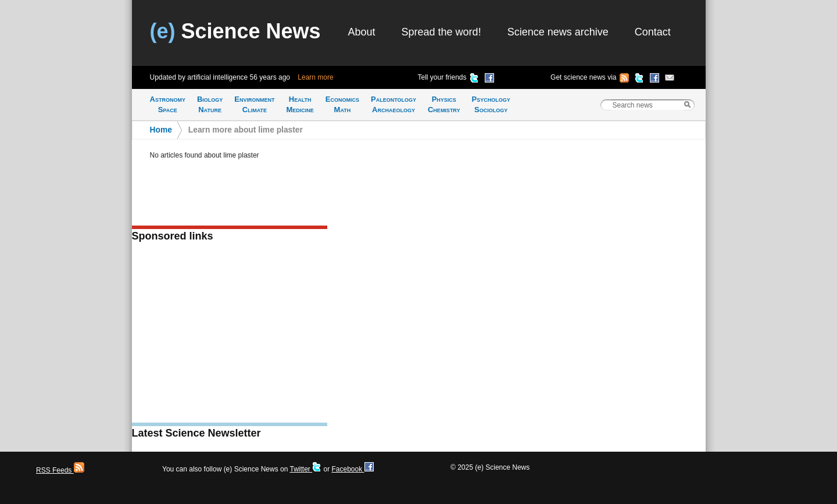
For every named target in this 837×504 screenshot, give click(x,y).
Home (161, 130)
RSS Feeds (60, 470)
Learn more (315, 77)
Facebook (352, 469)
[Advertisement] (230, 336)
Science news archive (558, 32)
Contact (653, 32)
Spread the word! (441, 32)
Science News (235, 31)
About (362, 32)
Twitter (305, 469)
